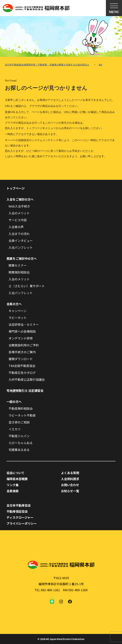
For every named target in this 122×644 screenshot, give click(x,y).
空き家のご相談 (19, 422)
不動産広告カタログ (22, 373)
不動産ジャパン (19, 436)
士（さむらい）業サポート (27, 286)
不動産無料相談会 (21, 408)
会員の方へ (14, 304)
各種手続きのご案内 (22, 352)
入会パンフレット (21, 247)
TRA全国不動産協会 (22, 366)
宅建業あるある (19, 450)
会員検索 (13, 491)
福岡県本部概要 (17, 479)
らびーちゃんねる (21, 443)
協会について (16, 473)
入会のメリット (19, 213)
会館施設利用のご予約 (24, 345)
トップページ (16, 188)
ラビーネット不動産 (22, 415)
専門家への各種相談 (22, 331)
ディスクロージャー (20, 517)
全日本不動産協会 (19, 505)
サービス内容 (18, 220)
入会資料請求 (70, 479)
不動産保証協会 (17, 511)
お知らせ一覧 (70, 491)
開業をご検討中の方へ (22, 258)
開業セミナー (18, 265)
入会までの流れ (19, 234)
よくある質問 (70, 473)
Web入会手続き (19, 206)
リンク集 (13, 485)
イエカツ (15, 429)
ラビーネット (18, 318)
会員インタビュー (21, 240)
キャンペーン (18, 311)
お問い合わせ (70, 485)
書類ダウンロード (21, 359)
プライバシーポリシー (22, 523)
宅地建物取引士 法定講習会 (25, 390)
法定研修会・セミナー (24, 324)
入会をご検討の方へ (20, 199)
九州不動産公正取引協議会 (27, 379)
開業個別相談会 (19, 272)
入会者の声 (16, 227)
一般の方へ (14, 402)
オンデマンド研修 (21, 338)
